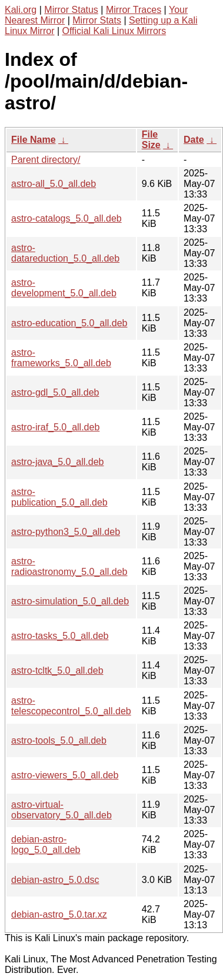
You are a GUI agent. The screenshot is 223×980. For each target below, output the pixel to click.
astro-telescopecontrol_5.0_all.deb (71, 706)
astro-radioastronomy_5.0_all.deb (69, 566)
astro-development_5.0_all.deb (64, 288)
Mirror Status (71, 10)
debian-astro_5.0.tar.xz (59, 914)
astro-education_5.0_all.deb (69, 323)
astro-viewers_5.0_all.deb (65, 775)
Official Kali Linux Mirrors (114, 31)
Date (194, 140)
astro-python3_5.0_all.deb (66, 532)
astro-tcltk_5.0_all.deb (57, 670)
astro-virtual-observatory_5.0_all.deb (61, 810)
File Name (34, 140)
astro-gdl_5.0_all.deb (55, 392)
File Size (151, 140)
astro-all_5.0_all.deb (54, 184)
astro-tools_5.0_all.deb (59, 740)
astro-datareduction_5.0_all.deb (65, 253)
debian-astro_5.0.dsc (55, 880)
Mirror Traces (134, 10)
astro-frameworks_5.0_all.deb (61, 358)
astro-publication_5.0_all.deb (59, 497)
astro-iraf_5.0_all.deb (55, 427)
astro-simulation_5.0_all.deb (70, 601)
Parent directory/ (46, 160)
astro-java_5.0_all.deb (57, 462)
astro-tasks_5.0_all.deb (60, 636)
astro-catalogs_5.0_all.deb (66, 218)
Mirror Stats (97, 20)
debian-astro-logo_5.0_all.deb (46, 844)
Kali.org (21, 10)
